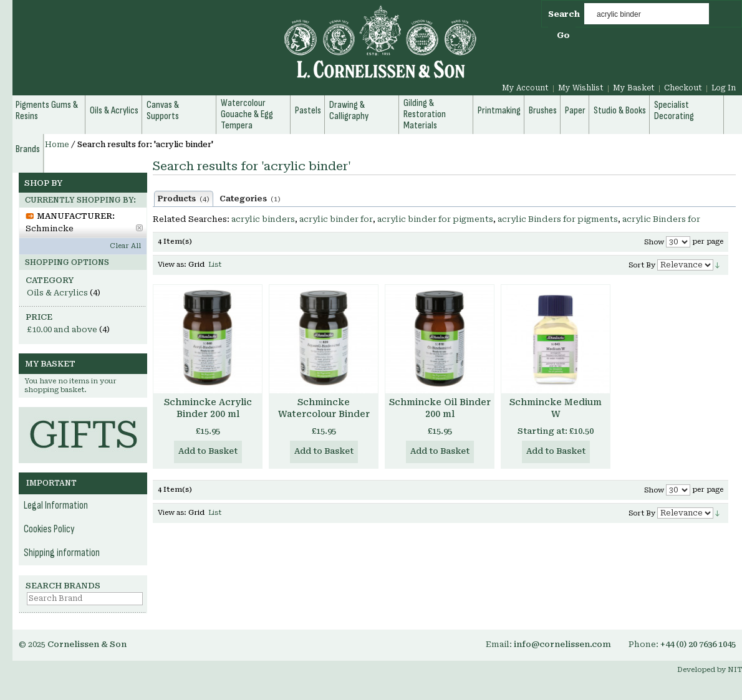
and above (62, 329)
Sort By (642, 265)
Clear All (125, 246)
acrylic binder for (336, 219)
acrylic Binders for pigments (558, 219)
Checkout (683, 88)
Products (184, 199)
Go (563, 35)
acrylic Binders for (661, 219)
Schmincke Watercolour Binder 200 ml (324, 414)
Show (654, 242)
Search (564, 14)
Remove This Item (139, 228)
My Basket (634, 88)
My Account (525, 88)
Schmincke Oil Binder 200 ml (440, 408)
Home (57, 145)
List (215, 265)
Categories (250, 199)
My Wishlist (581, 88)
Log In (724, 88)
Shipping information (62, 553)
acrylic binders (263, 219)
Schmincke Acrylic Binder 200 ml (208, 408)
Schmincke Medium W (556, 408)
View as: (172, 265)
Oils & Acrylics (57, 293)
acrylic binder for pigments (435, 219)
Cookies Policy (49, 529)
